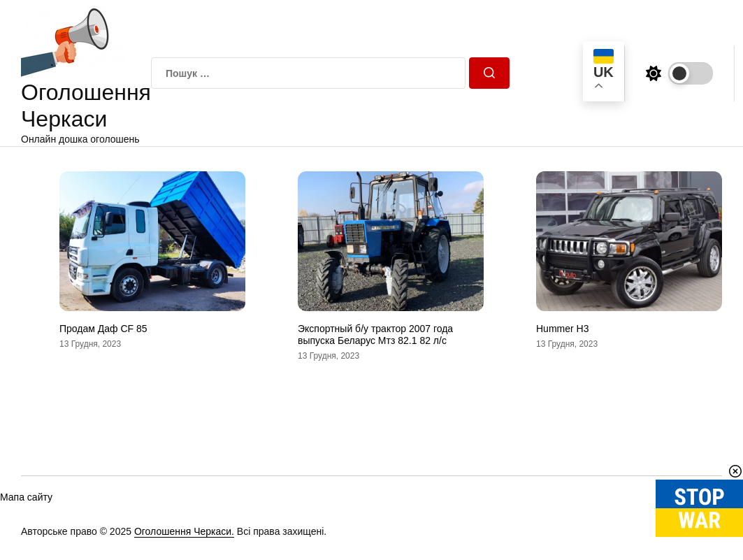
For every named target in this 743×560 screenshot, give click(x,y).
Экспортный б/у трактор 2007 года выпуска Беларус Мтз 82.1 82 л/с (375, 335)
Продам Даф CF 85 (103, 329)
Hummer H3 (562, 329)
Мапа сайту (26, 497)
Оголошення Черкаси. (184, 531)
